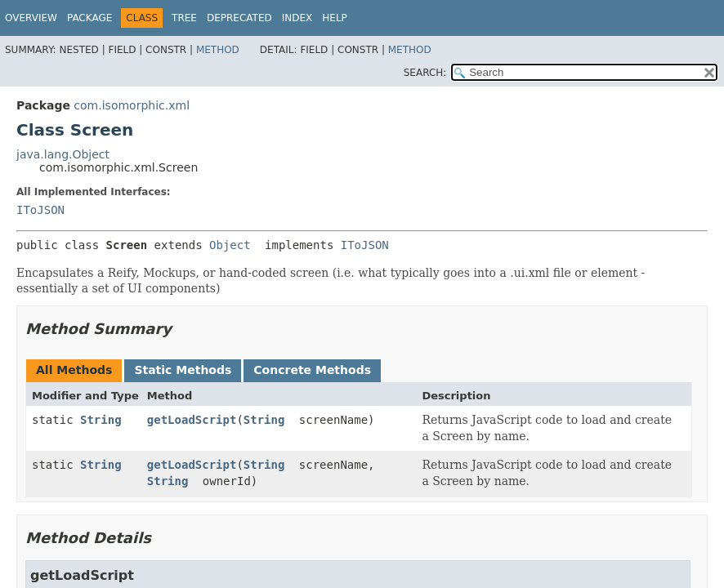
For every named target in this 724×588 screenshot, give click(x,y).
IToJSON (40, 210)
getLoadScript (192, 420)
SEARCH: (425, 73)
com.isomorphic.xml (132, 105)
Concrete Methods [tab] (312, 370)
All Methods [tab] (74, 370)
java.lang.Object (63, 154)
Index (297, 18)
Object (230, 245)
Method (218, 50)
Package (89, 18)
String (101, 420)
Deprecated (239, 18)
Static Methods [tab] (183, 370)
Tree (184, 18)
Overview (31, 18)
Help (335, 18)
